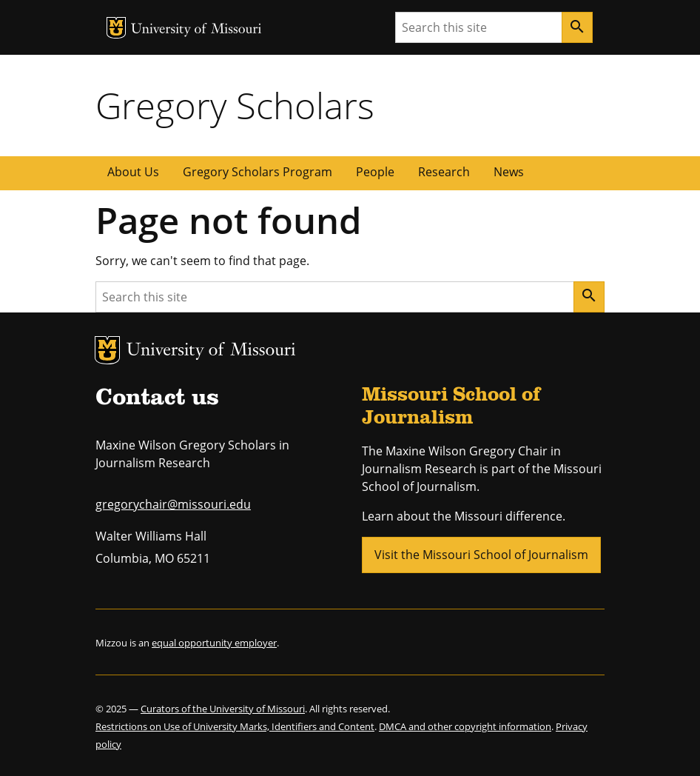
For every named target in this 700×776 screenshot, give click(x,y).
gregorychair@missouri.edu (173, 504)
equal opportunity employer (214, 643)
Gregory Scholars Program (258, 172)
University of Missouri (196, 30)
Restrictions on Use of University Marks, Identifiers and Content (235, 726)
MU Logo (116, 28)
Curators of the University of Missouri (223, 709)
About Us (133, 172)
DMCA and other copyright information (465, 726)
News (509, 172)
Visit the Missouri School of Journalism (481, 555)
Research (444, 172)
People (375, 172)
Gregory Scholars (235, 105)
